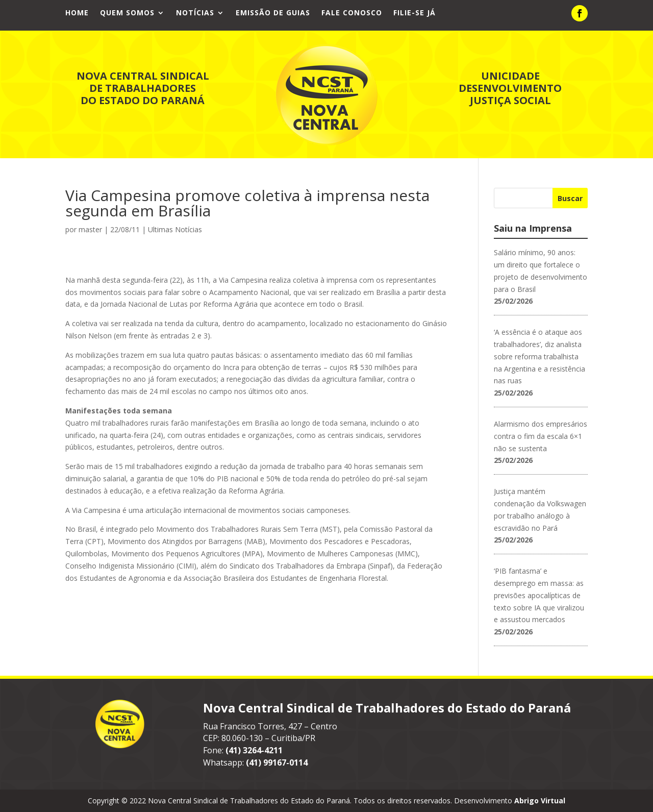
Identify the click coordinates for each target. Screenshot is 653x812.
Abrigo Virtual (540, 801)
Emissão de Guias (273, 13)
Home (77, 13)
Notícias (195, 13)
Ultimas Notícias (175, 229)
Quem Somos (127, 13)
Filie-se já (415, 13)
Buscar (570, 198)
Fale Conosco (352, 13)
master (90, 229)
